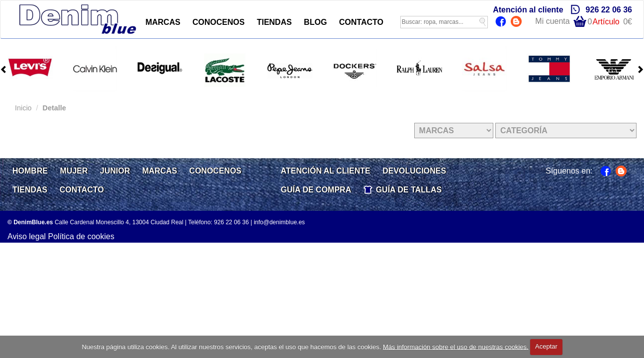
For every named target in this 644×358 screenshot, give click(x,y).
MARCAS (163, 22)
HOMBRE (30, 171)
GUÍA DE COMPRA (316, 190)
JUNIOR (115, 171)
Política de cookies (81, 236)
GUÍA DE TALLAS (409, 190)
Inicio (23, 108)
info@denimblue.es (279, 222)
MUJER (74, 171)
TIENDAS (274, 22)
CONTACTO (361, 22)
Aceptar (546, 346)
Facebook (502, 22)
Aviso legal (27, 236)
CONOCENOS (219, 22)
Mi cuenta (552, 21)
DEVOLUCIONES (414, 171)
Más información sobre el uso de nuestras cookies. (456, 346)
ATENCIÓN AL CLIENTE (326, 171)
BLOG (315, 22)
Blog (517, 22)
